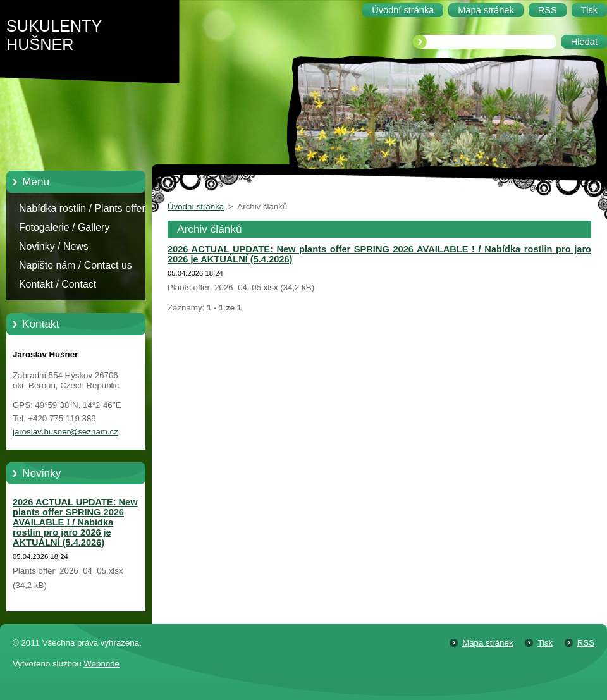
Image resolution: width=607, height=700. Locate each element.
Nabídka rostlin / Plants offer (82, 208)
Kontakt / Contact (58, 284)
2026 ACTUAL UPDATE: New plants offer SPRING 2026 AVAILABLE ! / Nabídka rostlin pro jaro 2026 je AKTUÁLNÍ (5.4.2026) (75, 522)
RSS (586, 643)
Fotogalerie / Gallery (64, 227)
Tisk (545, 643)
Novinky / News (54, 246)
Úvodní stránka (196, 206)
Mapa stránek (487, 643)
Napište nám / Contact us (76, 265)
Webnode (101, 664)
